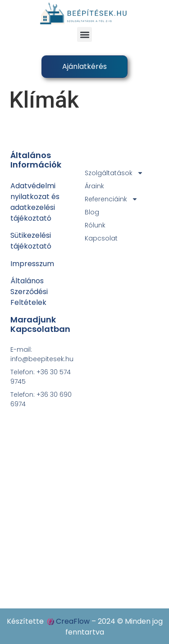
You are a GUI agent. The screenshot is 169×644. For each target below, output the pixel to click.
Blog (92, 212)
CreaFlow (73, 621)
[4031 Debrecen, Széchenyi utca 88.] (85, 494)
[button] (84, 34)
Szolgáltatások (114, 173)
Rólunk (95, 225)
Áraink (94, 186)
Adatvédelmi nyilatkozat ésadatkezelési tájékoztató (35, 202)
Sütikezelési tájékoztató (31, 241)
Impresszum (32, 264)
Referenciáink (111, 199)
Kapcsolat (101, 238)
